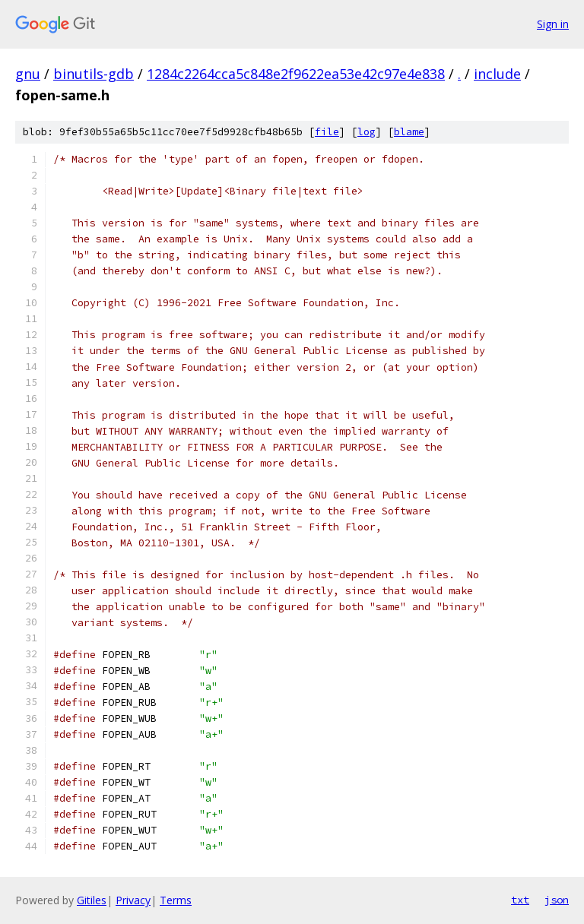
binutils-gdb (94, 74)
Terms (176, 900)
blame (409, 132)
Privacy (133, 900)
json (557, 900)
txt (520, 900)
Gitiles (92, 900)
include (497, 74)
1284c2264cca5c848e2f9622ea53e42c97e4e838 (296, 74)
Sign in (553, 24)
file (327, 132)
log (367, 132)
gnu (28, 74)
